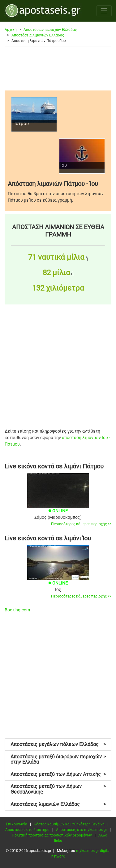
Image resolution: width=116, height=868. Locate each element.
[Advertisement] (58, 69)
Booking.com (17, 610)
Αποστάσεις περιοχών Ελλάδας (50, 30)
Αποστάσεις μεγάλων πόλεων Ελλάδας (58, 744)
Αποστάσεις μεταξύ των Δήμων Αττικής (58, 774)
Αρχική (11, 30)
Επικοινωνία (17, 824)
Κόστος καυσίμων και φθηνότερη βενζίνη (69, 824)
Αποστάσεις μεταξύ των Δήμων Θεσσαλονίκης (58, 789)
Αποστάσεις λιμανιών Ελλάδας (38, 35)
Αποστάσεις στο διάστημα (27, 830)
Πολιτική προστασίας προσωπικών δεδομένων (52, 835)
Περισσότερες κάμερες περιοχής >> (81, 524)
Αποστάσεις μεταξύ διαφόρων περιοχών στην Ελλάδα (58, 759)
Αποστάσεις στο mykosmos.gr (82, 830)
